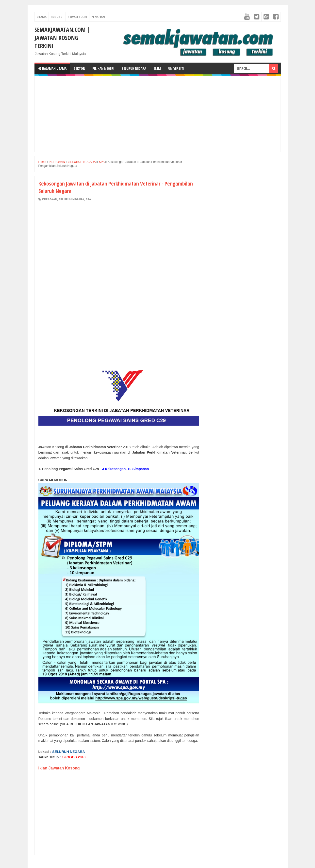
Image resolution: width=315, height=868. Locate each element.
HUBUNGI (57, 17)
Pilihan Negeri (103, 68)
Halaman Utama (52, 68)
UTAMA (42, 17)
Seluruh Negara (134, 68)
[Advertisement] (158, 114)
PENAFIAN (98, 17)
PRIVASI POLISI (77, 17)
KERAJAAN (50, 199)
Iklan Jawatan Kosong (59, 768)
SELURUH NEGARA (71, 199)
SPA (88, 199)
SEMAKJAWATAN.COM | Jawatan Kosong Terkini (62, 38)
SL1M (157, 68)
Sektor (79, 68)
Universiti (176, 68)
